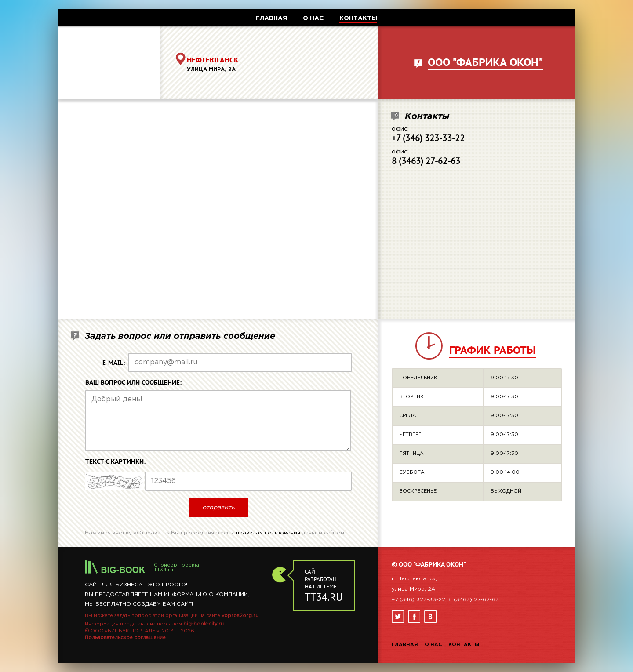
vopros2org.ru (240, 616)
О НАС (313, 18)
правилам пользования (268, 533)
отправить (218, 508)
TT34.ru (164, 570)
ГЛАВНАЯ (271, 18)
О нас (433, 645)
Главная (405, 645)
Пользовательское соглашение (125, 638)
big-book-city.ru (204, 624)
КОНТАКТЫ (358, 18)
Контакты (464, 645)
